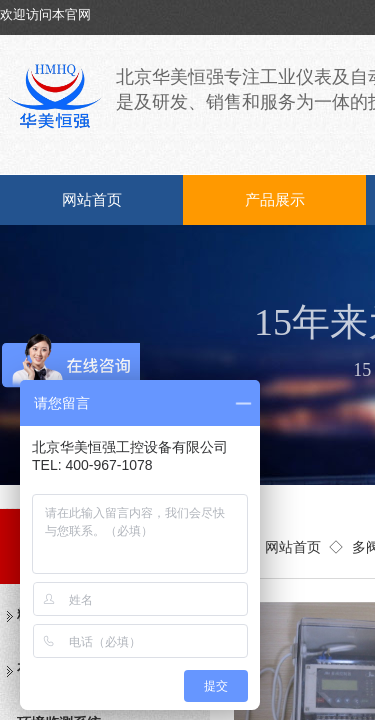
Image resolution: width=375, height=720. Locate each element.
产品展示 (275, 200)
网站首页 (92, 200)
